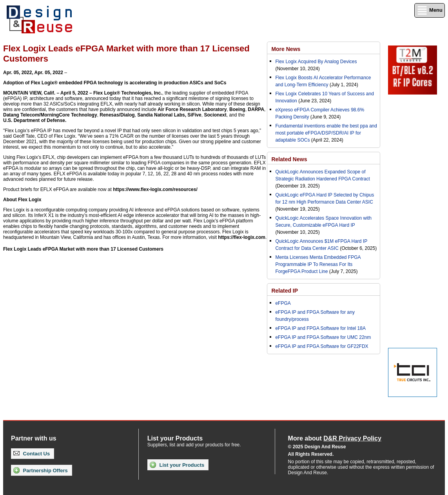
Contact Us (32, 454)
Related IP (285, 291)
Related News (289, 159)
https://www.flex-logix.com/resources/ (155, 189)
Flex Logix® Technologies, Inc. (128, 93)
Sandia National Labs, (162, 115)
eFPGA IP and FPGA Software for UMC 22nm (323, 337)
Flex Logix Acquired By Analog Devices (316, 62)
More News (286, 49)
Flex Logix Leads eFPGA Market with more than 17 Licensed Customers (83, 249)
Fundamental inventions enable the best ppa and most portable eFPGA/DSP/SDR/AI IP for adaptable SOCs (326, 133)
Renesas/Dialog (117, 115)
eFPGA (283, 303)
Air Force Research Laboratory (192, 109)
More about (335, 438)
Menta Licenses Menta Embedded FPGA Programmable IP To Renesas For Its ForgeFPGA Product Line (318, 264)
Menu (430, 10)
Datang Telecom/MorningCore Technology (50, 115)
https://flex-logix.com (242, 237)
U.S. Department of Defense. (35, 120)
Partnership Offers (41, 470)
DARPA (256, 109)
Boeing (237, 109)
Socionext (215, 115)
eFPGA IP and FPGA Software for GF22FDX (322, 346)
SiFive (194, 115)
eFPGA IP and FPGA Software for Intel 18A (320, 328)
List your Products (177, 465)
